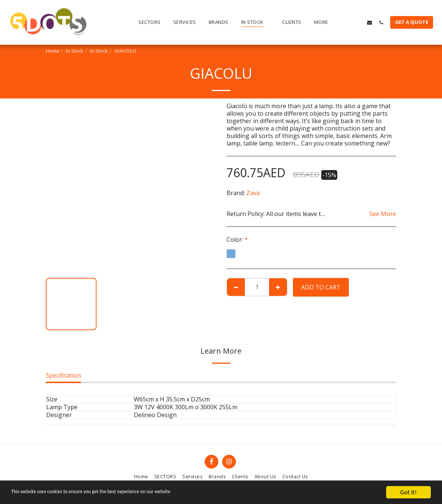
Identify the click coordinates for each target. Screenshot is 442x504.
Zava (253, 193)
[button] (346, 22)
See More (383, 214)
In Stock (75, 51)
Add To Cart (321, 287)
